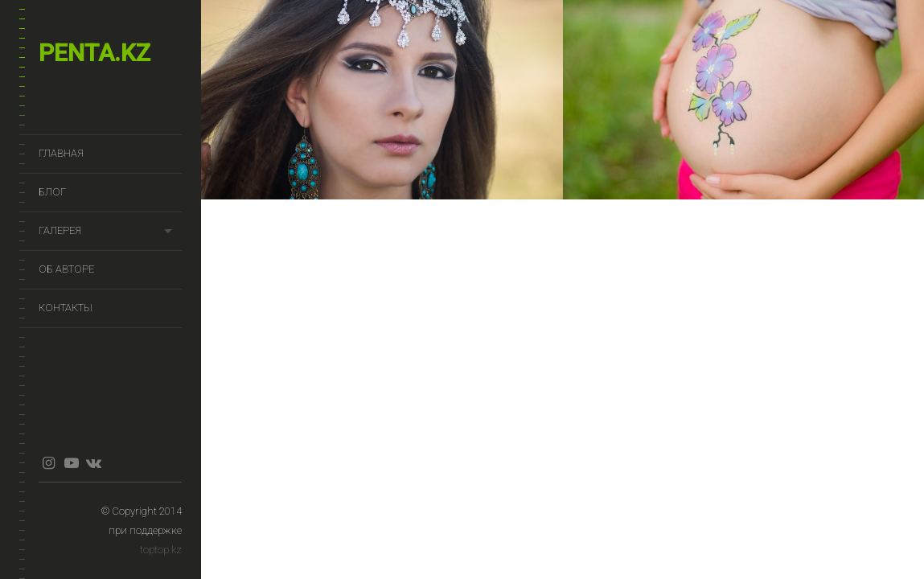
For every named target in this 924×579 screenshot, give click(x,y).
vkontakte (94, 463)
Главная (61, 153)
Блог (52, 192)
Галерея (60, 230)
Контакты (66, 308)
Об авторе (66, 269)
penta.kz (94, 53)
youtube (71, 463)
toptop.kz (161, 550)
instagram (49, 463)
